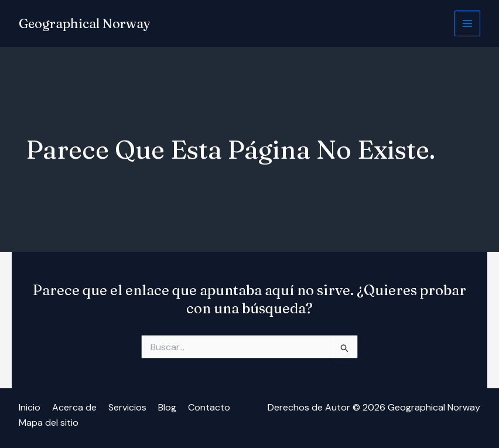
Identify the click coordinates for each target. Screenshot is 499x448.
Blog (167, 407)
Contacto (209, 407)
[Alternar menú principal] (468, 24)
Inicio (30, 407)
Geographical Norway (85, 23)
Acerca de (74, 407)
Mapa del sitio (49, 423)
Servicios (127, 407)
